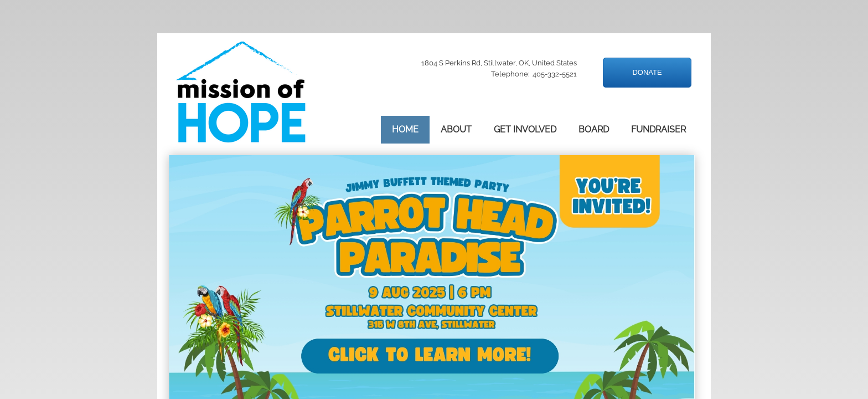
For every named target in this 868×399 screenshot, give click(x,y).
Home (405, 129)
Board (594, 129)
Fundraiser (658, 129)
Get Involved (525, 129)
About (456, 129)
